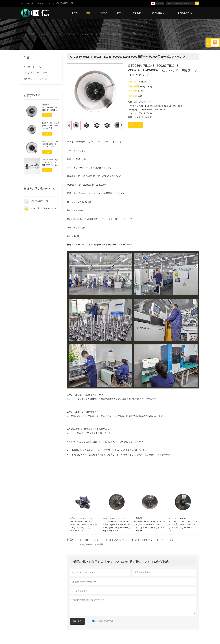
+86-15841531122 (64, 3)
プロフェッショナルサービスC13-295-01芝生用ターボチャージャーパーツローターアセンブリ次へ (50, 163)
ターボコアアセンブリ (90, 541)
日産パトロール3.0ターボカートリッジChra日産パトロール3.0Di (50, 126)
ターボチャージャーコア (50, 34)
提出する (77, 622)
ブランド (133, 82)
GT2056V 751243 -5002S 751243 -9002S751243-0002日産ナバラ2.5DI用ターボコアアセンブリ (50, 144)
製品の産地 (134, 86)
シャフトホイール (32, 67)
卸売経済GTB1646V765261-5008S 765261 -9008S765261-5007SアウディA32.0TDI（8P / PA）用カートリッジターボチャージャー (51, 107)
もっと (47, 115)
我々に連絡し (158, 13)
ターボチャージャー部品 (91, 545)
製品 (88, 13)
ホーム (75, 13)
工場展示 (137, 13)
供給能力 (133, 96)
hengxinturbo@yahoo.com (37, 3)
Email (135, 125)
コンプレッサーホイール (36, 79)
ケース (120, 13)
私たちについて (185, 13)
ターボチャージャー (166, 541)
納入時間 (133, 91)
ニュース (103, 13)
